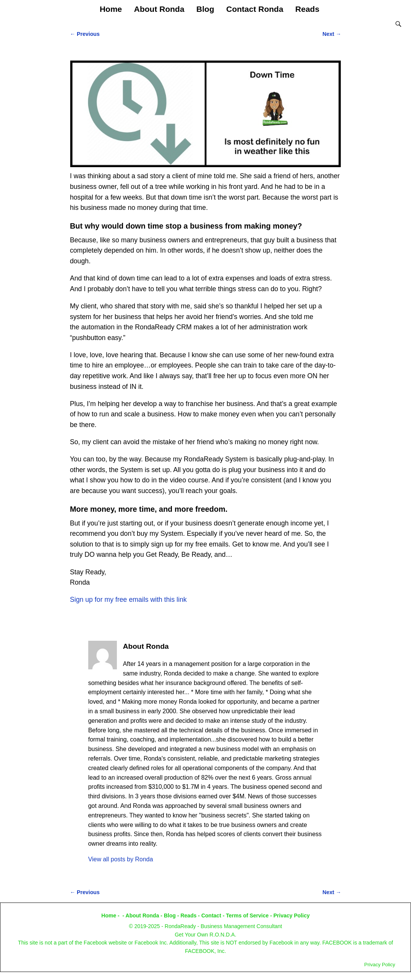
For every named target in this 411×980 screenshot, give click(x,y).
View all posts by (121, 859)
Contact (211, 916)
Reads (307, 9)
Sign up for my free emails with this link (128, 600)
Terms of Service (248, 916)
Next (332, 34)
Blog (205, 9)
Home (111, 9)
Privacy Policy (292, 916)
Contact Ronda (255, 9)
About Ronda (159, 9)
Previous (85, 34)
